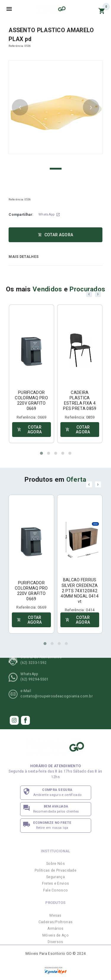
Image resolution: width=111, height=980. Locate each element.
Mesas (55, 926)
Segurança (55, 888)
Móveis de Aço (55, 946)
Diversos (55, 953)
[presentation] (89, 294)
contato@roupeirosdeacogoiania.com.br (57, 685)
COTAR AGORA (55, 235)
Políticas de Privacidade (55, 881)
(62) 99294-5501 (35, 668)
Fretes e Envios (56, 895)
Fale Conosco (56, 901)
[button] (41, 453)
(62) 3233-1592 (33, 652)
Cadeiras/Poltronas (55, 933)
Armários (55, 940)
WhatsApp (49, 215)
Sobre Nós (55, 875)
